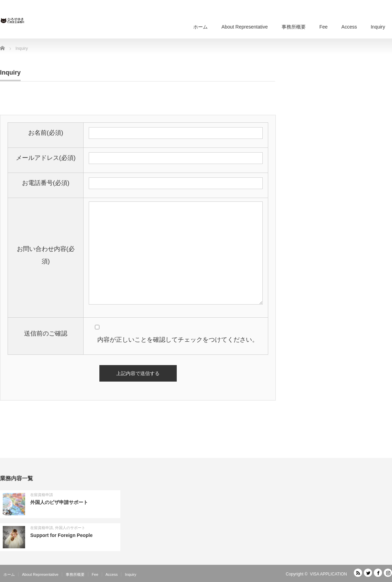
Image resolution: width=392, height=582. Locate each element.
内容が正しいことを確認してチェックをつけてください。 (173, 340)
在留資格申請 (42, 495)
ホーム (200, 27)
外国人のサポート (70, 528)
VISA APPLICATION (328, 574)
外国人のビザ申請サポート (59, 502)
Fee (324, 27)
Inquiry (378, 27)
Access (349, 27)
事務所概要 (294, 27)
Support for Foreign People (61, 535)
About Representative (245, 27)
